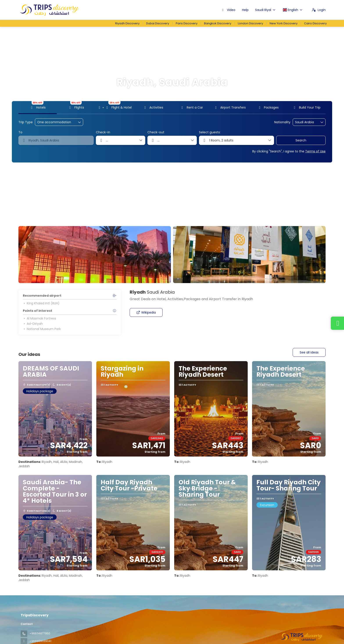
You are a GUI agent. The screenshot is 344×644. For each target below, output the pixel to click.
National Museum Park (42, 329)
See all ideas (309, 352)
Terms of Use (315, 151)
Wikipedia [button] (146, 312)
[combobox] (306, 122)
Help (245, 10)
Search (301, 140)
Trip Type (26, 122)
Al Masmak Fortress (39, 318)
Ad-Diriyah (33, 324)
